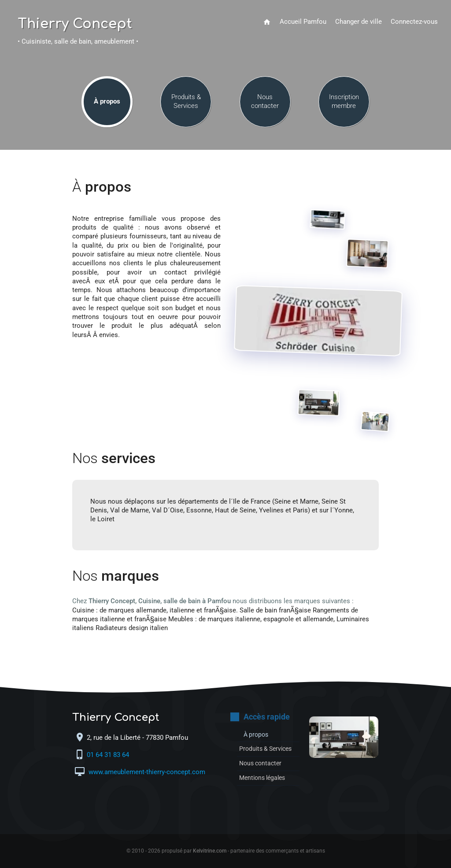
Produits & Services (186, 102)
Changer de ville (359, 22)
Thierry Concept (75, 24)
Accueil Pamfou (303, 22)
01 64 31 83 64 (109, 755)
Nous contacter (265, 102)
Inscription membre (344, 102)
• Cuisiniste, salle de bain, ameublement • (78, 42)
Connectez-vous (414, 22)
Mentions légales (264, 778)
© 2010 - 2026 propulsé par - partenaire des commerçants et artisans (226, 851)
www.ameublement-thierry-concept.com (146, 773)
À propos (107, 102)
